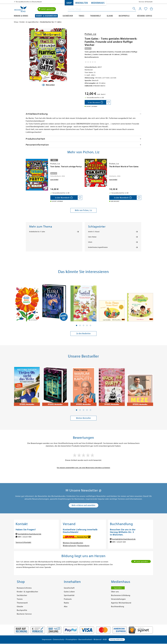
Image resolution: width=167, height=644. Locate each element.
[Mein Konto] (140, 9)
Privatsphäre (71, 639)
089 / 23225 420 (119, 542)
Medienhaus (98, 3)
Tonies (82, 16)
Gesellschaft (69, 588)
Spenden (118, 588)
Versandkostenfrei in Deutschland (29, 2)
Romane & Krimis (21, 16)
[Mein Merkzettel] (146, 9)
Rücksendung (83, 546)
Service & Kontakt (146, 2)
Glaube (110, 16)
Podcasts (68, 599)
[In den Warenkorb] (95, 102)
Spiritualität (69, 595)
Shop (69, 3)
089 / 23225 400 (25, 537)
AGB (105, 639)
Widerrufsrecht (69, 546)
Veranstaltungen (118, 599)
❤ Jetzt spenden (47, 9)
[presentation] (26, 168)
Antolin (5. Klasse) (94, 232)
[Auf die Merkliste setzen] (108, 102)
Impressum (47, 639)
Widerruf (97, 639)
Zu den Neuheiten (83, 333)
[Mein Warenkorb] (151, 9)
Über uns (115, 592)
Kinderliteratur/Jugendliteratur (98, 247)
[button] (77, 325)
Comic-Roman (92, 237)
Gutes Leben (69, 592)
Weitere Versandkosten (73, 543)
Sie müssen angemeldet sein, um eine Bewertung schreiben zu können (83, 468)
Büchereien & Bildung (121, 595)
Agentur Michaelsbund (121, 603)
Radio (66, 603)
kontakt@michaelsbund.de (30, 534)
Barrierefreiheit (85, 639)
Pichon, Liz (90, 34)
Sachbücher (68, 16)
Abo (66, 607)
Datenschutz (59, 639)
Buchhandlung (118, 607)
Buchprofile (124, 16)
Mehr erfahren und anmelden (83, 505)
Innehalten (81, 3)
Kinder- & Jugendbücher (46, 16)
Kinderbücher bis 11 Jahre (37, 232)
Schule (90, 242)
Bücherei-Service (145, 16)
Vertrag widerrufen (117, 639)
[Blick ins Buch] (48, 85)
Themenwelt (96, 16)
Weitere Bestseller (83, 418)
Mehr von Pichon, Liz (83, 210)
